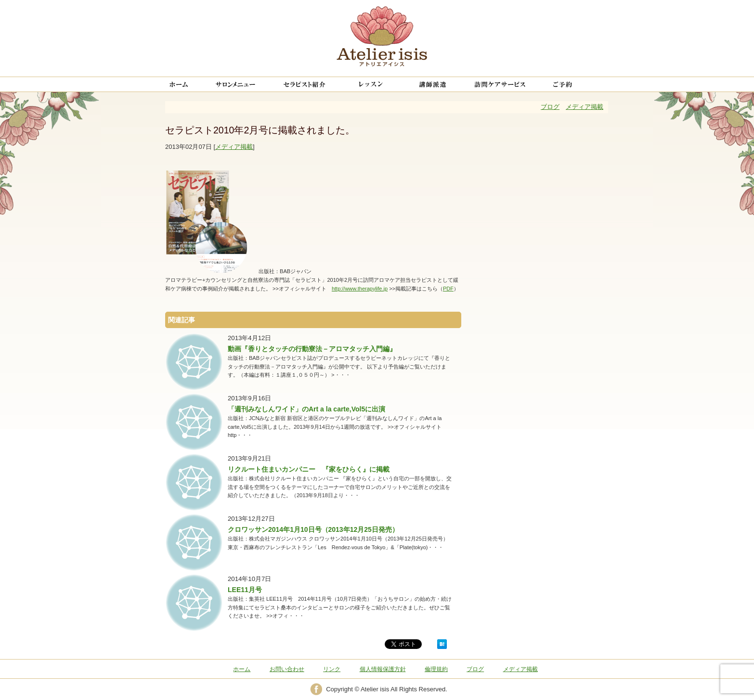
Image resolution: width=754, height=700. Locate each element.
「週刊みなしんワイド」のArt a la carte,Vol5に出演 (306, 409)
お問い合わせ (287, 669)
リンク (332, 669)
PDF (448, 289)
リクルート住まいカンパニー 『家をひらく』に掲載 (309, 469)
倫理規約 (436, 669)
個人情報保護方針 (383, 669)
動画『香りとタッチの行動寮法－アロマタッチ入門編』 (312, 349)
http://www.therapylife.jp (360, 289)
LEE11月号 (245, 590)
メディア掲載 (585, 107)
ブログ (550, 107)
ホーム (242, 669)
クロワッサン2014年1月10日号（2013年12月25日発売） (313, 529)
